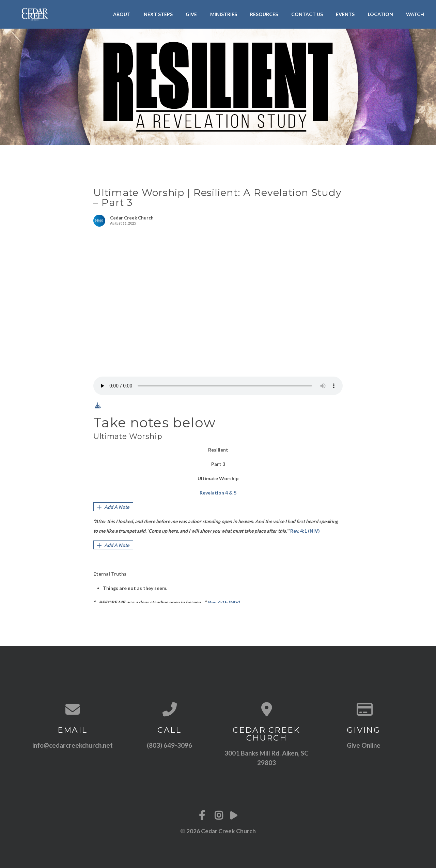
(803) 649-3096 (169, 745)
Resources (264, 14)
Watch (415, 14)
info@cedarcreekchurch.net (73, 745)
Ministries (224, 14)
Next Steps (158, 14)
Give (191, 14)
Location (380, 14)
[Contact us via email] (72, 709)
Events (345, 14)
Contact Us (307, 14)
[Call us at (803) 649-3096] (169, 709)
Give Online (364, 745)
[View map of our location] (267, 709)
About (122, 14)
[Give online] (364, 709)
